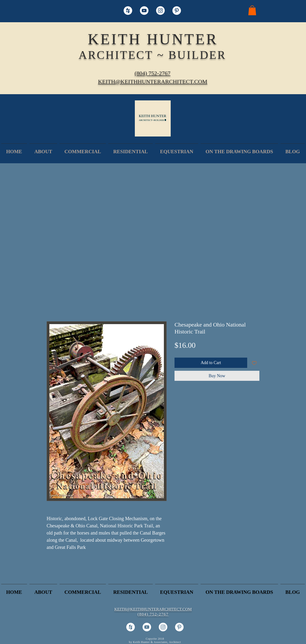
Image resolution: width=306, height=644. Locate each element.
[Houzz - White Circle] (128, 11)
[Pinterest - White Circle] (177, 11)
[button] (252, 10)
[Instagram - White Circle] (160, 11)
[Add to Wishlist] (254, 363)
